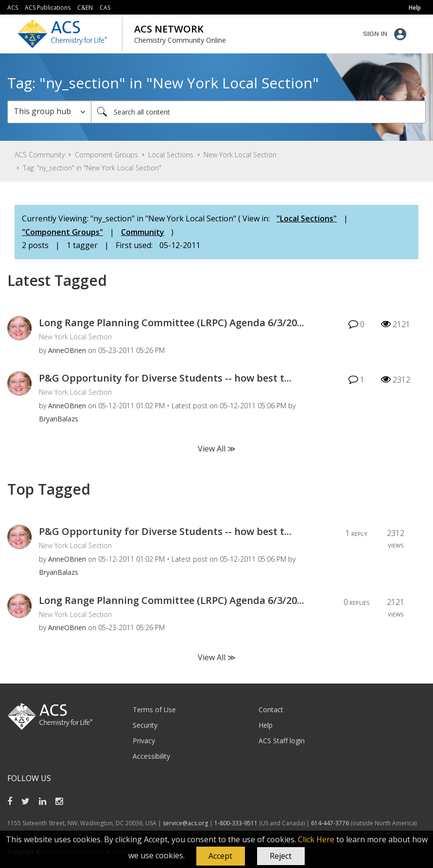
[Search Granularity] (49, 112)
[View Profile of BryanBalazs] (59, 419)
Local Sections (171, 155)
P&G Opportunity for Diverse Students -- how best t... (165, 378)
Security (145, 725)
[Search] (258, 112)
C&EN (85, 8)
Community (143, 232)
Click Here (316, 839)
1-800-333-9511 (236, 823)
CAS (105, 8)
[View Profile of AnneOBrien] (67, 350)
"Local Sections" (307, 218)
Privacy (144, 741)
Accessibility (151, 756)
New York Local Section (240, 155)
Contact (271, 709)
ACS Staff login (282, 741)
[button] (221, 856)
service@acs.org (185, 823)
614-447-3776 (331, 823)
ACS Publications (48, 8)
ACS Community (40, 155)
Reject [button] (281, 856)
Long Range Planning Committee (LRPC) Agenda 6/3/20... (172, 323)
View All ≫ (217, 449)
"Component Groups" (62, 232)
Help (266, 725)
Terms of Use (154, 709)
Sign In (375, 34)
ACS (13, 8)
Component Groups (106, 155)
